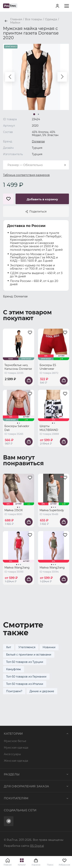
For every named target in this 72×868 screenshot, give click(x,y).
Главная (8, 865)
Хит (9, 647)
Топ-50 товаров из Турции (25, 662)
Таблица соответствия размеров (26, 175)
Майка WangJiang (17, 568)
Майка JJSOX (14, 510)
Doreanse (38, 141)
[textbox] (36, 165)
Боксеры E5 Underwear (48, 367)
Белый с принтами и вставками (29, 655)
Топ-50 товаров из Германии (26, 677)
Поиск (50, 865)
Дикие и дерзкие (42, 691)
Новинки (49, 647)
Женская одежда (16, 761)
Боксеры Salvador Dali (17, 428)
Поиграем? (14, 691)
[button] (10, 77)
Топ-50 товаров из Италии (25, 684)
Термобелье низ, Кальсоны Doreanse (18, 367)
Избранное (64, 862)
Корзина (36, 862)
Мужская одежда (16, 748)
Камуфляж (14, 669)
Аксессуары (12, 754)
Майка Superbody (52, 510)
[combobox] (36, 165)
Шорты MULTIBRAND (49, 428)
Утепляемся (27, 647)
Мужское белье (15, 741)
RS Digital (37, 846)
